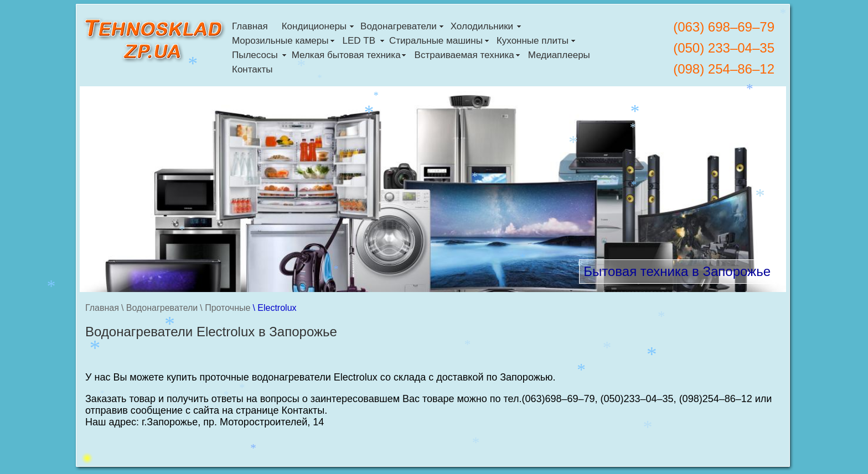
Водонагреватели (399, 26)
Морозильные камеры (280, 41)
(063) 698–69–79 (724, 27)
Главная (250, 26)
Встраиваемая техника (464, 55)
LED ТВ (359, 41)
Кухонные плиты (533, 41)
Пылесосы (255, 55)
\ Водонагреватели (159, 308)
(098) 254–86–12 (724, 69)
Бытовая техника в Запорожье (677, 271)
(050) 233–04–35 (724, 48)
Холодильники (482, 26)
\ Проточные (225, 308)
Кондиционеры (314, 26)
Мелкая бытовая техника (346, 55)
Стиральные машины (436, 41)
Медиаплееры (559, 55)
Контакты (252, 69)
